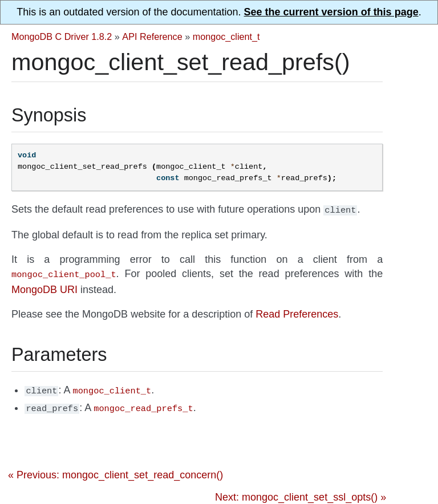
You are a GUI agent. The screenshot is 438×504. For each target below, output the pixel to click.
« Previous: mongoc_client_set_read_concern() (115, 470)
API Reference (152, 36)
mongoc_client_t (226, 36)
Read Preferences (297, 312)
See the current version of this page (331, 12)
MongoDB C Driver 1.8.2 (62, 36)
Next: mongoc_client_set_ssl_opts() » (301, 493)
